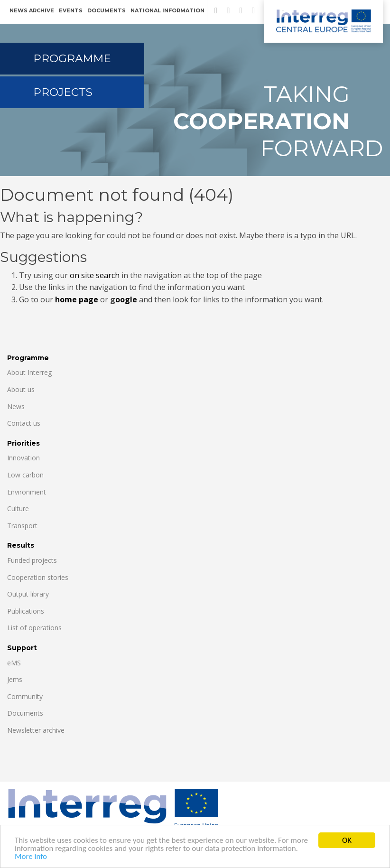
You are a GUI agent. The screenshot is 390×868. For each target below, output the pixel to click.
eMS (14, 663)
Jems (15, 679)
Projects (63, 92)
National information (167, 10)
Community (25, 696)
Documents (107, 10)
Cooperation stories (38, 577)
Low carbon (25, 475)
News (16, 406)
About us (21, 389)
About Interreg (29, 372)
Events (71, 10)
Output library (28, 594)
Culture (18, 509)
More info (31, 857)
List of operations (34, 628)
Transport (22, 526)
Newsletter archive (36, 730)
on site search (95, 275)
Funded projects (32, 560)
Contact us (24, 423)
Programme (72, 58)
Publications (26, 611)
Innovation (23, 458)
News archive (32, 10)
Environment (27, 492)
